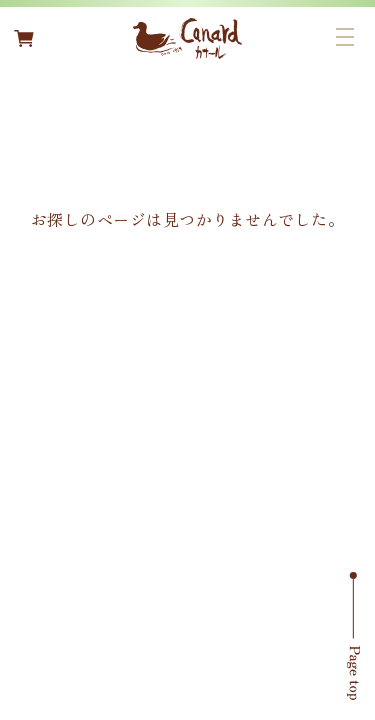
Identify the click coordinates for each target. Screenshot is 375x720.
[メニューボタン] (345, 37)
